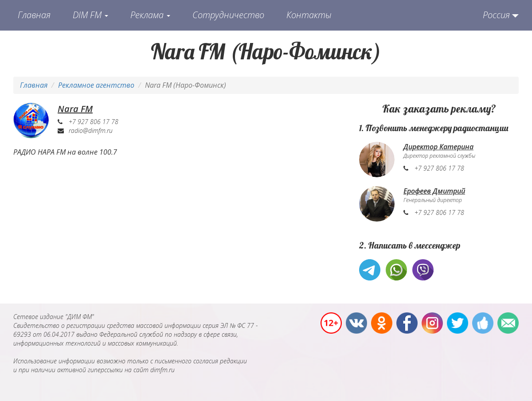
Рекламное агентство (96, 85)
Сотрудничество (228, 15)
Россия (496, 15)
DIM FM (90, 15)
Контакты (309, 15)
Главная (34, 15)
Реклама (150, 15)
